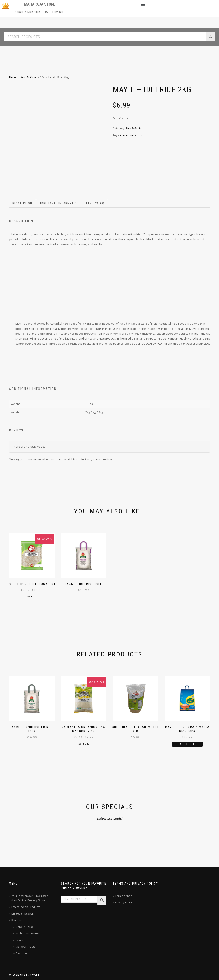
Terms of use (124, 896)
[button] (143, 6)
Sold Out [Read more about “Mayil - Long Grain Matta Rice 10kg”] (187, 744)
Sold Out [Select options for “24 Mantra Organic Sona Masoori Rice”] (84, 744)
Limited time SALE (22, 913)
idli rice (125, 135)
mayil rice (137, 135)
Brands (16, 920)
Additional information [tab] (59, 203)
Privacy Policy (124, 902)
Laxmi (19, 940)
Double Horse (25, 927)
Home (13, 77)
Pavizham (22, 953)
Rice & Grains (30, 77)
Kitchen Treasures (27, 933)
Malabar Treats (26, 947)
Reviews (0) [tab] (95, 203)
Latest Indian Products (26, 907)
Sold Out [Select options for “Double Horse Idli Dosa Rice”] (32, 596)
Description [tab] (22, 203)
